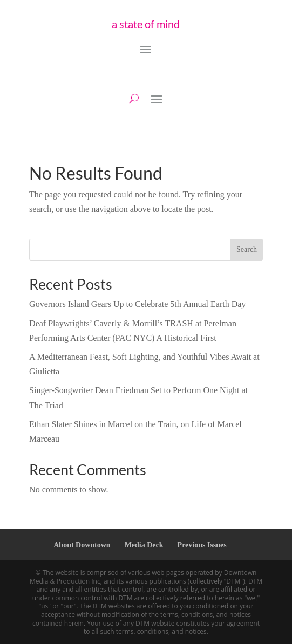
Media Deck (144, 545)
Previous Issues (202, 545)
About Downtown (82, 545)
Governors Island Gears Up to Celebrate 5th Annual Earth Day (137, 304)
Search (247, 249)
